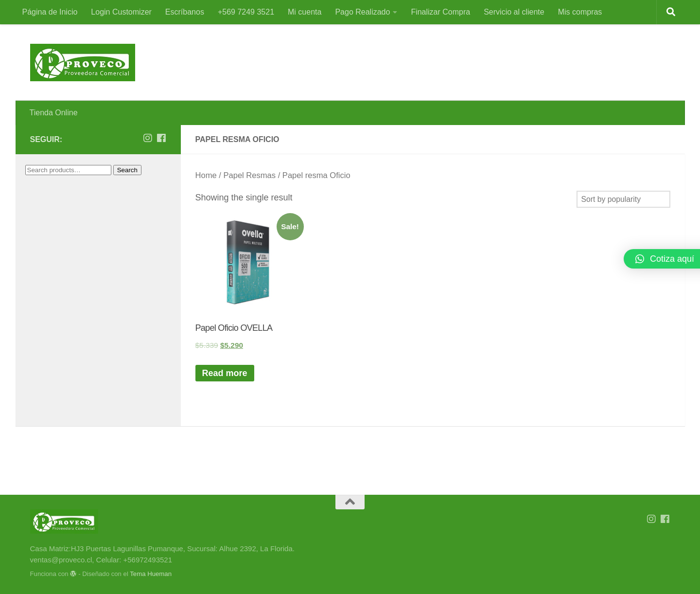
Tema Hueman (151, 574)
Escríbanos (185, 12)
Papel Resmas (249, 175)
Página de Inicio (50, 12)
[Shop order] (623, 199)
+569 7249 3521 (246, 12)
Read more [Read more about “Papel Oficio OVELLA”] (225, 373)
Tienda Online (54, 113)
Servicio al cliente (514, 12)
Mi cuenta (305, 12)
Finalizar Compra (440, 12)
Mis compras (580, 12)
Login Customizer (121, 12)
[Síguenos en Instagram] (148, 138)
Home (206, 175)
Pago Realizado (362, 12)
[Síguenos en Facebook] (161, 138)
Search (127, 170)
